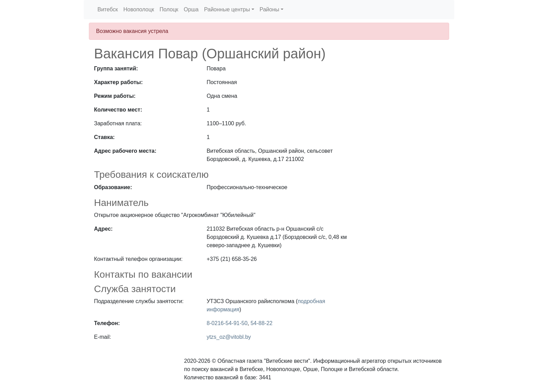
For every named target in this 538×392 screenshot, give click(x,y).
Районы (270, 9)
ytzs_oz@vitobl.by (229, 337)
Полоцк (169, 9)
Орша (191, 9)
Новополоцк (138, 9)
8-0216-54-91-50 (227, 323)
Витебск (108, 9)
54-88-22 (261, 323)
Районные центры (227, 9)
